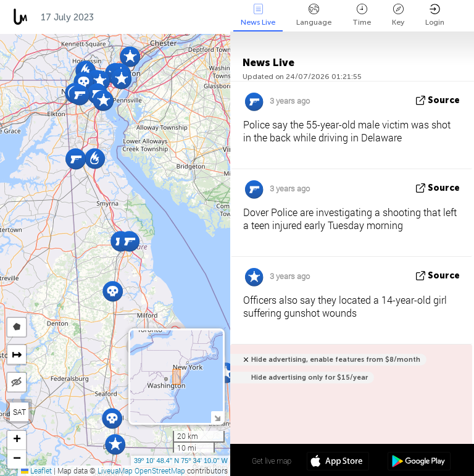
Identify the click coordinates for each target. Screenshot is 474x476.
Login (435, 15)
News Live (258, 15)
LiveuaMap (115, 470)
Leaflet (36, 470)
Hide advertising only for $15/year (310, 378)
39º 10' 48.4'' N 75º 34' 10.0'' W (181, 461)
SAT (19, 412)
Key (398, 15)
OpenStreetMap (160, 470)
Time (362, 15)
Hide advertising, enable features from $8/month (336, 360)
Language (314, 15)
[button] (226, 373)
